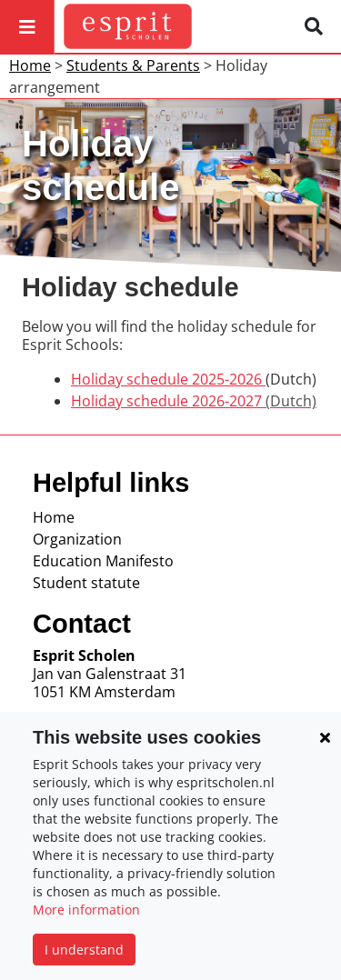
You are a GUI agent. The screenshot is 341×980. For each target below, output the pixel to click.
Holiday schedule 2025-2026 (168, 379)
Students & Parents (133, 65)
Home (30, 65)
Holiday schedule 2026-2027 (194, 401)
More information (86, 910)
